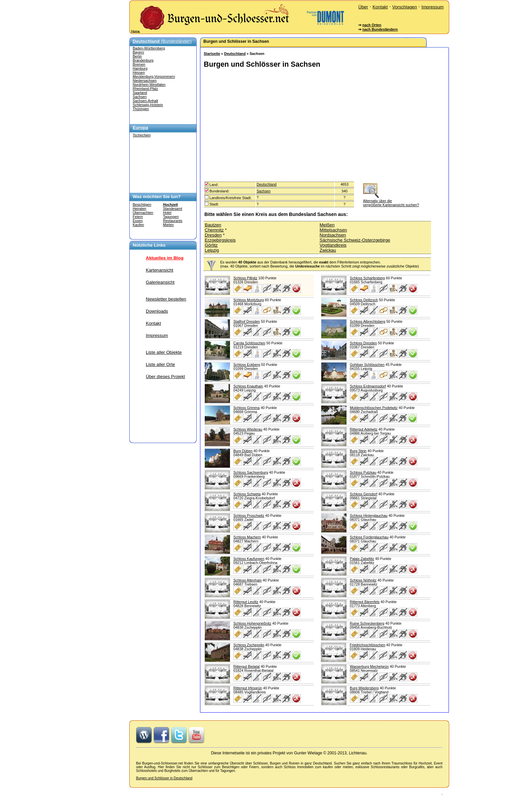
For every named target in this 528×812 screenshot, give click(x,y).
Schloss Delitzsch (364, 300)
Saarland (140, 93)
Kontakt (380, 7)
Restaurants (173, 221)
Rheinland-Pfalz (145, 89)
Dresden (213, 235)
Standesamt (173, 209)
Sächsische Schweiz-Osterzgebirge (355, 240)
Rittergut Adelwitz (364, 429)
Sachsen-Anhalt (145, 101)
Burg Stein (358, 451)
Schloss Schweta (247, 494)
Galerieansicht (160, 282)
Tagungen (171, 217)
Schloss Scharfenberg (367, 278)
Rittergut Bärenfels (365, 602)
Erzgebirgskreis (220, 240)
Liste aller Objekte (164, 352)
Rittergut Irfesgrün (248, 688)
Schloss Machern (247, 537)
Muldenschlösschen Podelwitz (374, 408)
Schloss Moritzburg (249, 300)
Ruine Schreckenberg (367, 623)
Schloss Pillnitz (245, 278)
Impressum (432, 7)
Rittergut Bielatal (246, 666)
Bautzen (213, 225)
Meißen (327, 225)
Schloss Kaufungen (249, 559)
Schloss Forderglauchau (369, 537)
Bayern (138, 52)
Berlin (137, 56)
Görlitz (211, 245)
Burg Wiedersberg (364, 688)
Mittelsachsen (333, 230)
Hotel (167, 213)
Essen (138, 221)
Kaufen (138, 225)
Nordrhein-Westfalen (149, 85)
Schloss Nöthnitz (363, 580)
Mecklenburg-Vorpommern (154, 76)
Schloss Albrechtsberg (368, 321)
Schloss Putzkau (363, 472)
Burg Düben (243, 451)
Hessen (139, 72)
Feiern (138, 217)
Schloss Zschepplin (249, 645)
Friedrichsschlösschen (367, 645)
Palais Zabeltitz (362, 559)
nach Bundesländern (380, 29)
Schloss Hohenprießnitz (252, 623)
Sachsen (140, 97)
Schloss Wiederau (248, 429)
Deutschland (235, 54)
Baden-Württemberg (149, 48)
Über (363, 7)
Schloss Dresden (364, 343)
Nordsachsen (333, 235)
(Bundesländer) (162, 41)
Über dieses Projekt (165, 377)
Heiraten (139, 209)
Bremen (139, 64)
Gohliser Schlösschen (367, 365)
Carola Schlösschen (249, 343)
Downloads (157, 311)
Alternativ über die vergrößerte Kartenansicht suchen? (391, 201)
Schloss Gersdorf (364, 494)
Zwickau (328, 250)
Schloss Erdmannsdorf (368, 386)
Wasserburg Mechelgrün (369, 666)
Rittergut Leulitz (246, 602)
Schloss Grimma (246, 408)
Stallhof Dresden (247, 321)
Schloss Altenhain (247, 580)
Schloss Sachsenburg (251, 472)
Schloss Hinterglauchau (369, 516)
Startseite (212, 54)
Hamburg (140, 68)
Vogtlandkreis (333, 245)
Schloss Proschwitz (249, 516)
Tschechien (142, 135)
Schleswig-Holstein (148, 105)
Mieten (168, 225)
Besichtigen (142, 205)
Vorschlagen (405, 7)
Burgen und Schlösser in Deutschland (164, 778)
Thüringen (141, 109)
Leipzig (212, 250)
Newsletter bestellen (166, 299)
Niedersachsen (145, 81)
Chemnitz (214, 230)
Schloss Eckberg (247, 365)
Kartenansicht (160, 270)
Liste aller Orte (160, 364)
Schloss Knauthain (248, 386)
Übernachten (143, 213)
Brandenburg (143, 60)
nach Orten (372, 25)
